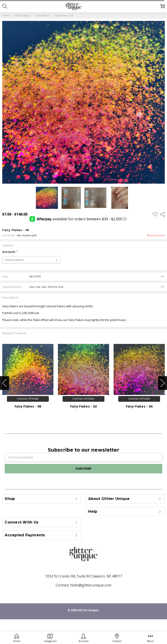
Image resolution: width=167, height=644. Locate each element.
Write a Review (156, 235)
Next (163, 383)
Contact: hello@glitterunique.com (83, 585)
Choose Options (28, 399)
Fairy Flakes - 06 (28, 406)
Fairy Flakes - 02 (83, 406)
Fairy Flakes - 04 (139, 406)
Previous (4, 383)
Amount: (10, 252)
